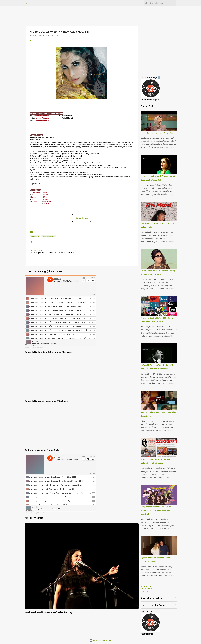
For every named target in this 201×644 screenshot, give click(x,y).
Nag (46, 197)
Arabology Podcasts (37, 347)
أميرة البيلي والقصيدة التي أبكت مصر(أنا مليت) (158, 133)
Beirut (33, 195)
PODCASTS (146, 586)
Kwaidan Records (42, 120)
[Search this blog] (162, 3)
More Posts (82, 218)
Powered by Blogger (100, 640)
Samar (33, 197)
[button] (31, 40)
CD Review (35, 236)
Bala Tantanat (49, 204)
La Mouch (48, 202)
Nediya (47, 195)
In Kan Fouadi (36, 192)
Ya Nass (34, 202)
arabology (27, 347)
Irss (46, 192)
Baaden (34, 199)
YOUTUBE (145, 591)
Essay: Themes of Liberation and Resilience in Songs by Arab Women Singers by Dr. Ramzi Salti (159, 510)
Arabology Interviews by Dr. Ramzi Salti (42, 513)
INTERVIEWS (146, 589)
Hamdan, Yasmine (42, 118)
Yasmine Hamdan (42, 116)
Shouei (47, 199)
